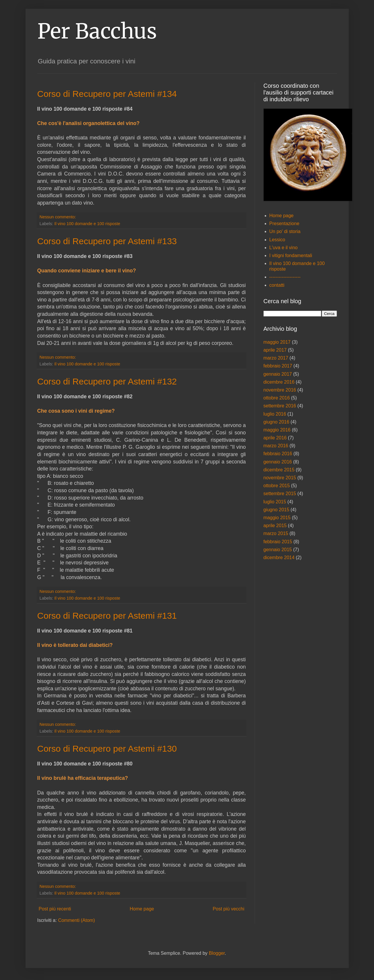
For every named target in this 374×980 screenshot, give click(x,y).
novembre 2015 (280, 478)
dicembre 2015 (279, 470)
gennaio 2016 (278, 462)
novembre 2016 (280, 390)
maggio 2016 (277, 430)
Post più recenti (55, 909)
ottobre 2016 (277, 398)
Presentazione (284, 224)
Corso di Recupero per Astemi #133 (107, 241)
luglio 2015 (275, 502)
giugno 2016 (276, 422)
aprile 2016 (275, 438)
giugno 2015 (276, 510)
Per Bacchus (97, 31)
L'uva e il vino (284, 248)
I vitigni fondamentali (291, 255)
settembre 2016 (280, 406)
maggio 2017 (277, 342)
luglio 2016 (275, 414)
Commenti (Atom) (77, 920)
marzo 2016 (276, 446)
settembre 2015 (280, 494)
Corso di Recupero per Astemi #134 (107, 94)
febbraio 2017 (278, 366)
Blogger (217, 953)
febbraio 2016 (278, 454)
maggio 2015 (277, 518)
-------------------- (285, 277)
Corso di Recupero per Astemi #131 (107, 616)
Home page (142, 909)
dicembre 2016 (279, 382)
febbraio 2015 (278, 542)
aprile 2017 (275, 350)
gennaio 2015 (278, 550)
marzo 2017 (276, 358)
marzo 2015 (276, 533)
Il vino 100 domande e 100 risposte (87, 224)
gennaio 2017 (278, 374)
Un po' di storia (285, 231)
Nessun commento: (58, 217)
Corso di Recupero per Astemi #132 (107, 381)
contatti (277, 285)
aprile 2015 (275, 526)
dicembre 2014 (279, 558)
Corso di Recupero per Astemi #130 (107, 749)
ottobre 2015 (277, 486)
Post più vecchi (229, 909)
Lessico (277, 240)
